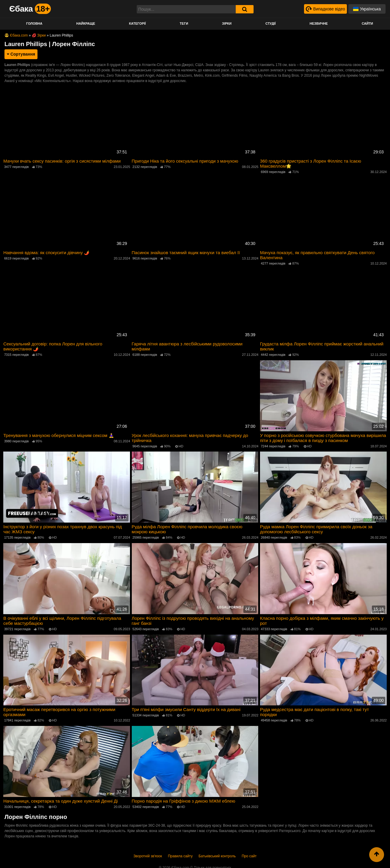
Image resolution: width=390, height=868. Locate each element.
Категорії (137, 23)
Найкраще (86, 23)
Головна (34, 23)
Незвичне (319, 23)
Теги (184, 23)
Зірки (227, 23)
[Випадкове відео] (325, 9)
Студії (271, 23)
